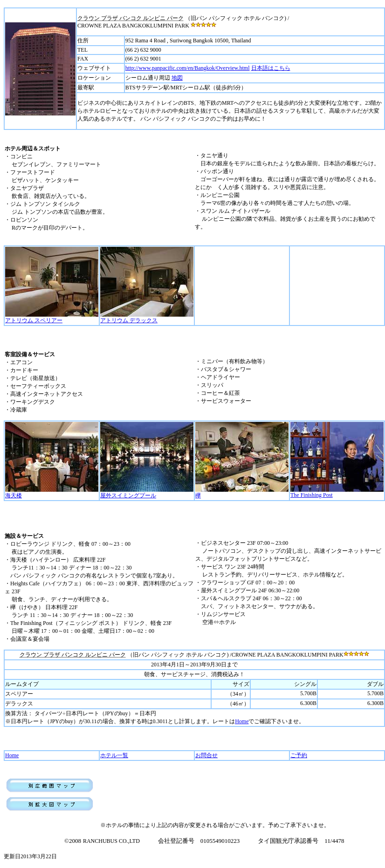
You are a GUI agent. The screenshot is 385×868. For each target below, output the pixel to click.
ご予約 (299, 755)
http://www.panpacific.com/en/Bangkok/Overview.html (188, 68)
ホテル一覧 (114, 755)
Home (242, 721)
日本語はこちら (271, 68)
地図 (177, 78)
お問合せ (206, 755)
